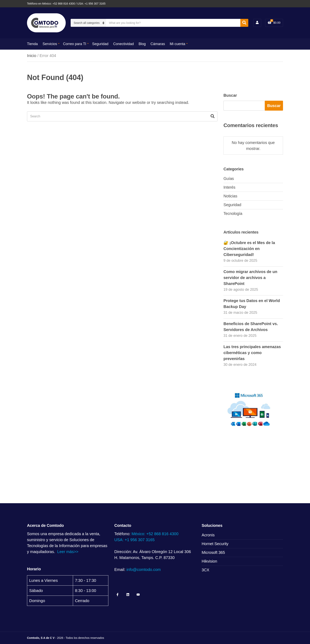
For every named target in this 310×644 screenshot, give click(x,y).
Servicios (50, 44)
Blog (142, 44)
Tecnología (233, 213)
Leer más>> (68, 552)
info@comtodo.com (144, 570)
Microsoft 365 (213, 552)
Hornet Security (215, 544)
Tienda (32, 44)
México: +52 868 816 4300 (155, 534)
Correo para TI (75, 44)
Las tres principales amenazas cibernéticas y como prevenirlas (252, 353)
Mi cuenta (177, 44)
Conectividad (123, 44)
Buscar (230, 95)
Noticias (230, 196)
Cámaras (158, 44)
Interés (229, 187)
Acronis (208, 535)
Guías (229, 179)
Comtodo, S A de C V (41, 638)
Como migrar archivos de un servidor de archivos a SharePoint (250, 278)
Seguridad (100, 44)
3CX (205, 570)
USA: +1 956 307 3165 (134, 540)
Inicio (32, 56)
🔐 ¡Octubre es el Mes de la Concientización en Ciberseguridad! (249, 249)
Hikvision (209, 561)
